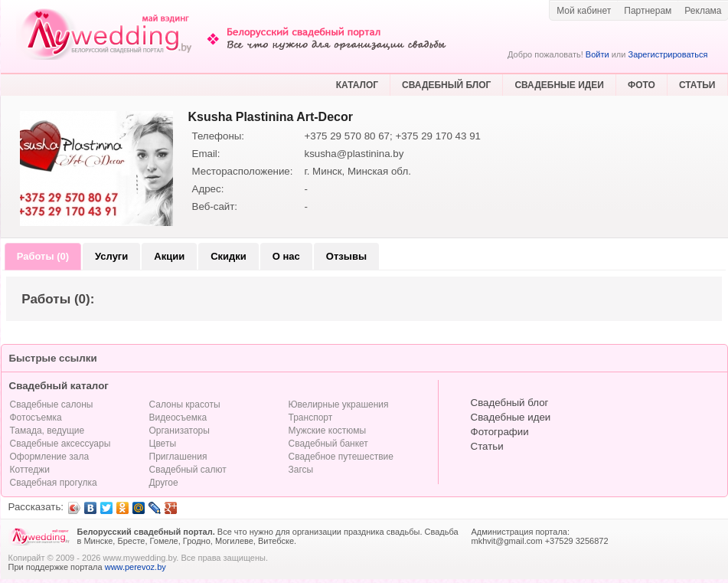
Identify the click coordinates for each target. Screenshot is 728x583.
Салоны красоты (185, 404)
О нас (286, 256)
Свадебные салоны (52, 404)
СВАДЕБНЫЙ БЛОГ (446, 85)
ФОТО (641, 85)
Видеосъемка (178, 418)
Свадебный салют (188, 470)
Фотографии (500, 432)
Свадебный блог (510, 403)
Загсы (301, 470)
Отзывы (346, 256)
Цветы (163, 444)
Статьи (487, 446)
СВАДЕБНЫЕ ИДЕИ (559, 85)
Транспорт (311, 418)
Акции (169, 256)
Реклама (703, 11)
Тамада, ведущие (47, 431)
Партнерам (648, 11)
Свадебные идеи (511, 417)
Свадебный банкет (328, 444)
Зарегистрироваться (668, 54)
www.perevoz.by (135, 567)
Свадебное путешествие (341, 457)
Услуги (111, 256)
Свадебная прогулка (54, 483)
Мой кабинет (584, 11)
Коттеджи (30, 470)
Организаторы (180, 431)
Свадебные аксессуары (60, 444)
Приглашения (178, 457)
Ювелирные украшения (339, 404)
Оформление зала (50, 457)
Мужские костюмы (328, 431)
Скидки (229, 256)
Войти (597, 54)
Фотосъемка (36, 418)
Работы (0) (43, 256)
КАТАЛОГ (357, 85)
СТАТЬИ (697, 85)
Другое (164, 483)
